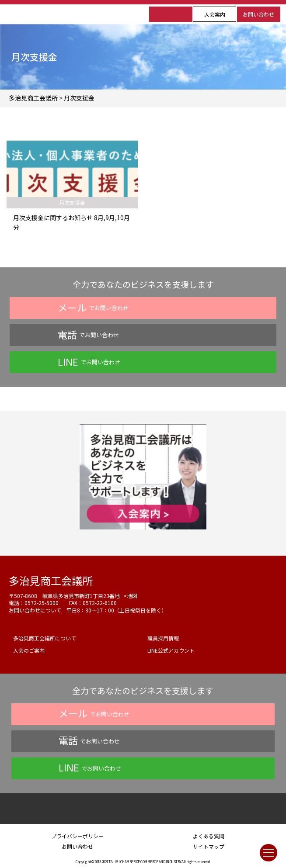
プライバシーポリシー (77, 836)
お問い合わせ (258, 14)
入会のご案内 (29, 650)
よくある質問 (209, 836)
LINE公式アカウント (171, 650)
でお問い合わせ (93, 307)
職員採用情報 (163, 638)
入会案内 (215, 14)
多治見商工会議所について (45, 638)
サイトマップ (209, 846)
